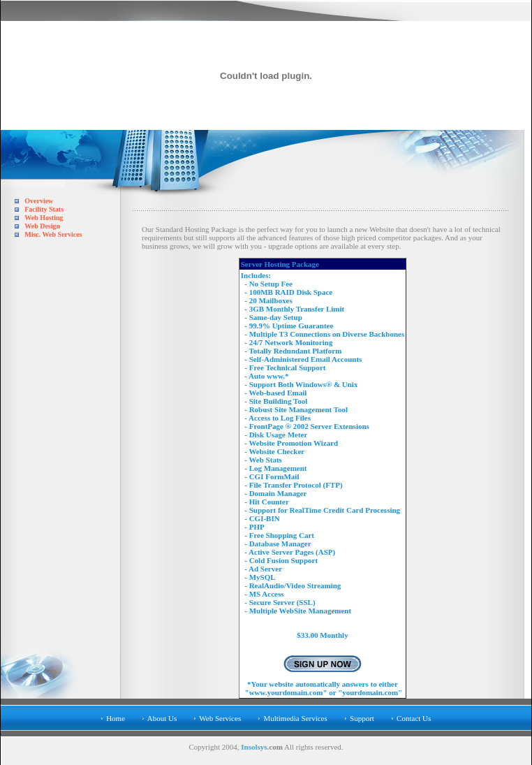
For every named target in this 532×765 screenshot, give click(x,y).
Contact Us (414, 718)
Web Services (220, 718)
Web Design (42, 226)
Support (362, 718)
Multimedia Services (295, 718)
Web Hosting (44, 218)
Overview (39, 201)
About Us (162, 718)
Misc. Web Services (53, 234)
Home (116, 718)
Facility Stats (44, 209)
